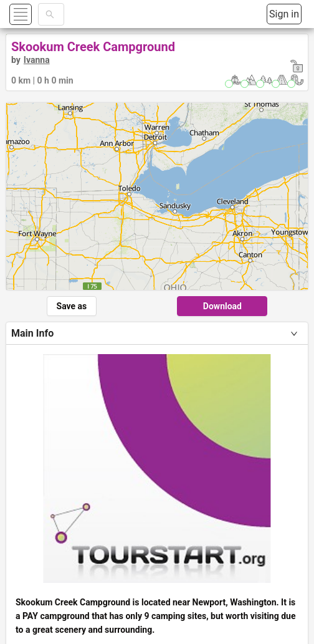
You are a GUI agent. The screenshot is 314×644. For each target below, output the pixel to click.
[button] (35, 14)
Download (222, 306)
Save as (72, 306)
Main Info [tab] (32, 333)
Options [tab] (29, 460)
